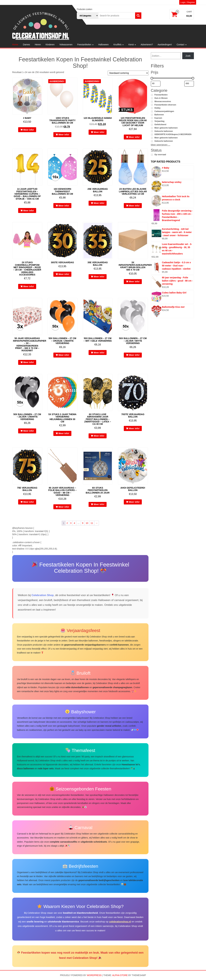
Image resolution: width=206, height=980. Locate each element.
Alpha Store (120, 975)
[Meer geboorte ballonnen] (152, 128)
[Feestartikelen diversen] (152, 105)
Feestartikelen (85, 45)
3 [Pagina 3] (71, 523)
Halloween (103, 45)
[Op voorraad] (152, 155)
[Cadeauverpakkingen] (152, 111)
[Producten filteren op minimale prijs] (156, 84)
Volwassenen (66, 45)
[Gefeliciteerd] (152, 125)
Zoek (188, 56)
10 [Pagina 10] (87, 523)
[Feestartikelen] (152, 95)
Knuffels (119, 45)
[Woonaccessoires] (152, 102)
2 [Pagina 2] (67, 523)
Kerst (132, 45)
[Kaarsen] (152, 118)
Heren (38, 45)
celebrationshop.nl (120, 922)
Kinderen (50, 45)
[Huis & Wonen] (152, 98)
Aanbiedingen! (165, 45)
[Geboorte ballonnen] (152, 131)
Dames (26, 45)
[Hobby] (152, 108)
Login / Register (188, 2)
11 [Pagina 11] (92, 523)
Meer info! (29, 130)
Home (15, 45)
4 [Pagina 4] (74, 523)
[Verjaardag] (152, 121)
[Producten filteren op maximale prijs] (189, 84)
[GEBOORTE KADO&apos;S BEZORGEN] (152, 135)
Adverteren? (147, 45)
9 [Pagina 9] (83, 523)
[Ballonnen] (152, 115)
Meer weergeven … (161, 145)
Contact (182, 45)
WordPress (94, 975)
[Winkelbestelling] (128, 73)
